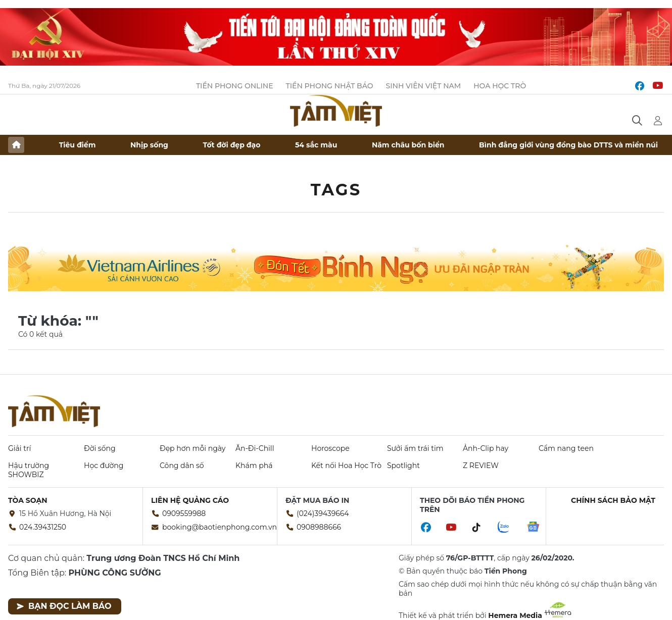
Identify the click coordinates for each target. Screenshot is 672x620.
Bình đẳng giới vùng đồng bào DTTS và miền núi (568, 145)
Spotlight (403, 466)
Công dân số (182, 466)
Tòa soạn (28, 500)
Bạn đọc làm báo (64, 606)
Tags (336, 190)
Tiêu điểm (78, 145)
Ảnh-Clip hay (486, 448)
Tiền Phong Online (235, 86)
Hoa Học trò (500, 86)
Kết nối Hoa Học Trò (346, 466)
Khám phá (254, 466)
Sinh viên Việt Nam (424, 86)
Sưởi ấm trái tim (415, 448)
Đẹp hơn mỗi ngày (193, 448)
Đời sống (100, 448)
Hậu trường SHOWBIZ (29, 470)
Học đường (104, 466)
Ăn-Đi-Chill (255, 448)
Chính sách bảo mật (613, 500)
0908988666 (319, 527)
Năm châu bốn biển (408, 145)
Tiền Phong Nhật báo (330, 86)
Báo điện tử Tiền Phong (336, 111)
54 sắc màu (316, 145)
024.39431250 (43, 527)
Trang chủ (16, 145)
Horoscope (330, 448)
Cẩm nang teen (566, 448)
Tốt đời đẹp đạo (232, 145)
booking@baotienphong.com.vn (220, 527)
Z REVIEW (481, 466)
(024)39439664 (323, 513)
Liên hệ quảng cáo (190, 500)
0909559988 (184, 513)
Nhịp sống (149, 145)
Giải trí (19, 448)
